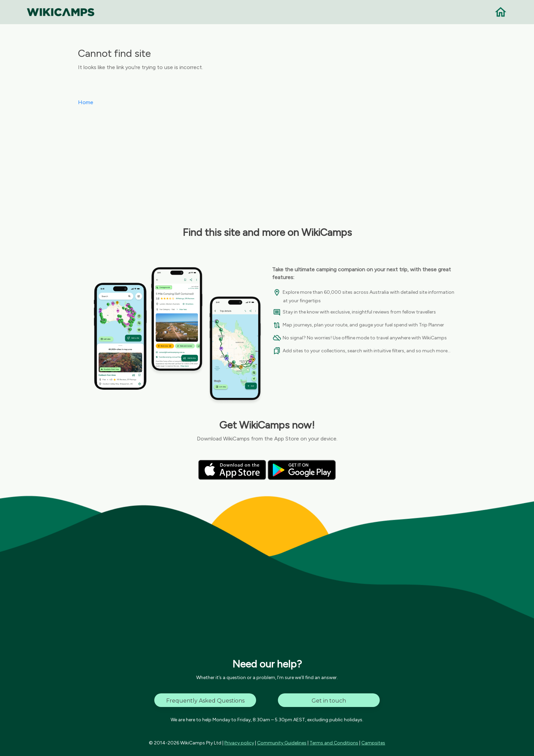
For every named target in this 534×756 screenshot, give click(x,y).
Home (86, 102)
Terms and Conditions (334, 743)
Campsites (373, 743)
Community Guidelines (282, 743)
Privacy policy (239, 743)
